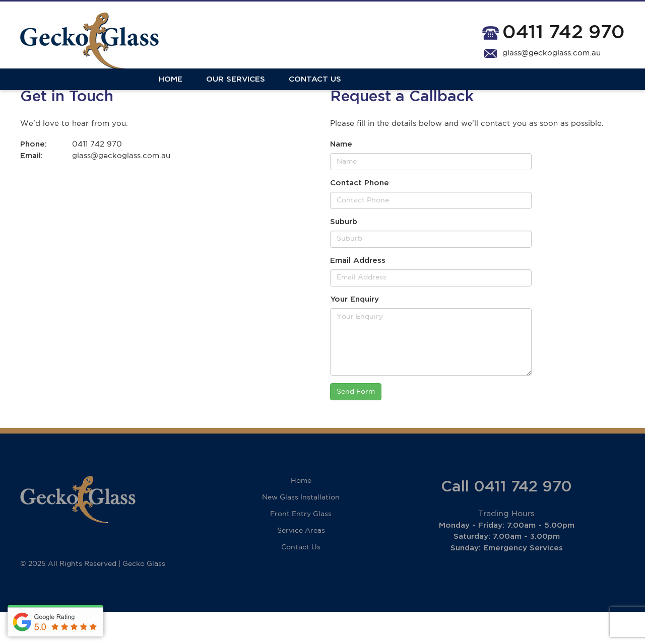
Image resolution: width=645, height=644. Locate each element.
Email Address (358, 293)
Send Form (356, 424)
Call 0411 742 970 (506, 519)
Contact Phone (360, 216)
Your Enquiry (354, 332)
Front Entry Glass (301, 546)
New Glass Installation (301, 530)
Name (341, 177)
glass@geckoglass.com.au (552, 53)
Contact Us (176, 92)
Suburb (344, 255)
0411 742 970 (564, 32)
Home (32, 92)
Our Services (97, 92)
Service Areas (301, 563)
